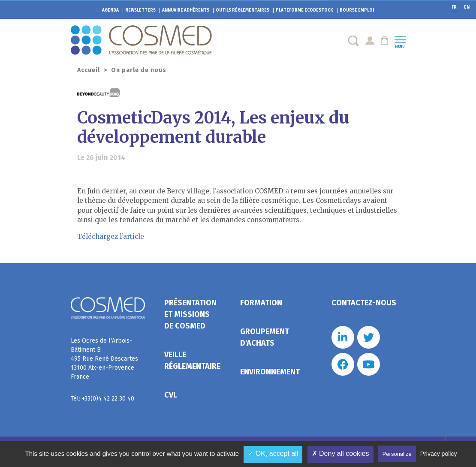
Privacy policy (439, 454)
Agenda (110, 10)
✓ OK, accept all (273, 453)
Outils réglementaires (243, 10)
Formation (261, 303)
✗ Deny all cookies (340, 453)
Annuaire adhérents (186, 10)
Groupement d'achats (265, 337)
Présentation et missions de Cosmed (190, 314)
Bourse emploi (357, 10)
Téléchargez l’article (111, 237)
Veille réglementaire (192, 360)
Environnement (270, 372)
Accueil (89, 70)
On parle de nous (139, 70)
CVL (171, 395)
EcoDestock (304, 10)
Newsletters (140, 10)
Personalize (397, 454)
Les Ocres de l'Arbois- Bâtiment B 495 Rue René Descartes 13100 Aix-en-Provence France (104, 359)
